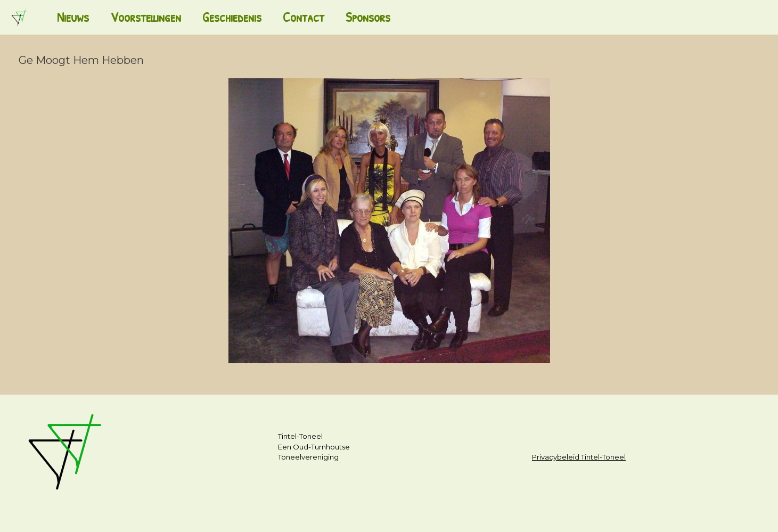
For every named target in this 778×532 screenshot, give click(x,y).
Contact (304, 17)
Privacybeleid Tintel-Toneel (579, 457)
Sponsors (368, 17)
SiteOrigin (384, 511)
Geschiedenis (232, 17)
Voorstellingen (146, 17)
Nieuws (73, 17)
